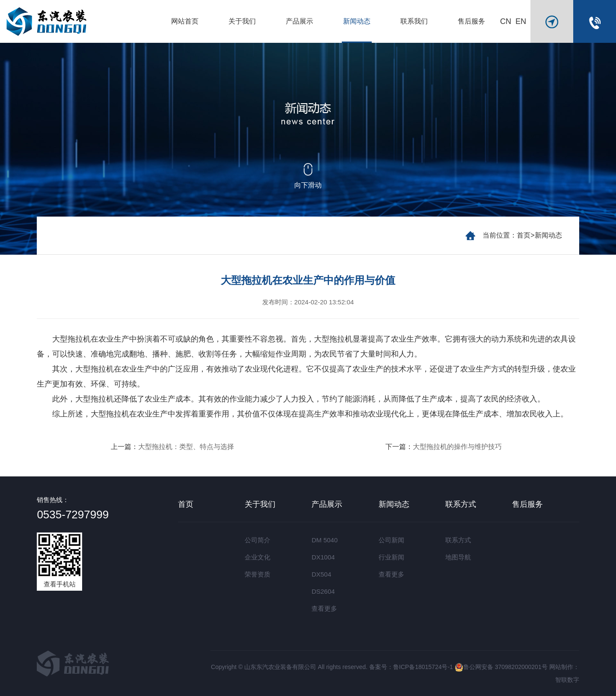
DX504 (321, 574)
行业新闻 (391, 557)
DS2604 (323, 591)
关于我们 (242, 21)
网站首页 (185, 21)
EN (521, 21)
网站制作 (561, 667)
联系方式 (461, 504)
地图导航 (458, 557)
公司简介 (258, 540)
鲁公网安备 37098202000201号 (501, 667)
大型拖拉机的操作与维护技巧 (457, 447)
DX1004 (323, 557)
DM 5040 (324, 540)
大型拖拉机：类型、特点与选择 (186, 447)
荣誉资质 (258, 574)
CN (506, 21)
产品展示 (299, 21)
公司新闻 (391, 540)
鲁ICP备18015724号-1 (423, 667)
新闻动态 (357, 21)
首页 (524, 235)
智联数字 (567, 680)
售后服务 (471, 21)
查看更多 (324, 608)
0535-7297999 (73, 515)
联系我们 (414, 21)
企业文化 (258, 557)
